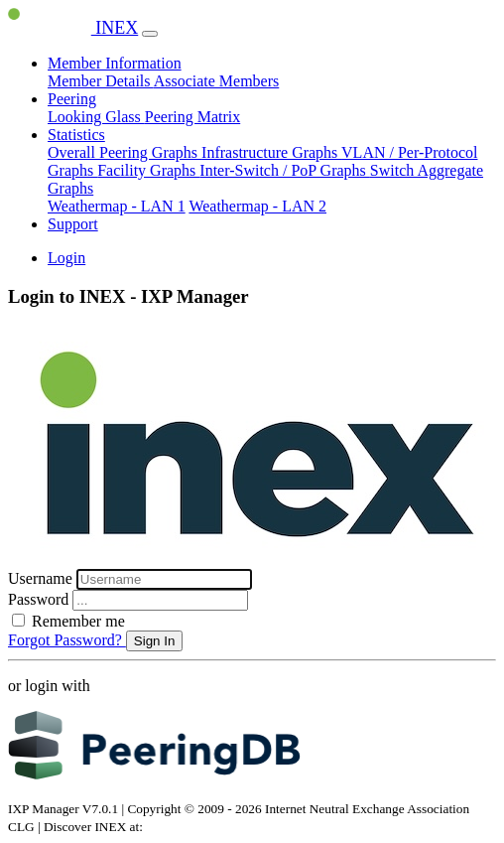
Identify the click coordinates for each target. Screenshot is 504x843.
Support (73, 224)
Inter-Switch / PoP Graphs (285, 170)
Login (66, 258)
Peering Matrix (192, 117)
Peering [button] (72, 99)
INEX (73, 28)
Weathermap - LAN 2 (257, 206)
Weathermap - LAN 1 (117, 206)
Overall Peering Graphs (125, 152)
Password (40, 599)
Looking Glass (96, 117)
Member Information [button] (115, 63)
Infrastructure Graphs (271, 152)
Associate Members (217, 81)
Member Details (101, 81)
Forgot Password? (67, 640)
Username (42, 578)
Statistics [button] (76, 135)
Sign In (155, 641)
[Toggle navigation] (150, 34)
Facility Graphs (148, 170)
